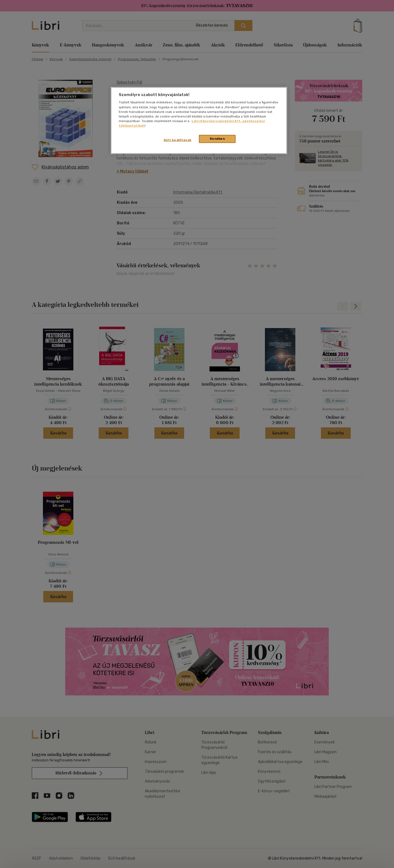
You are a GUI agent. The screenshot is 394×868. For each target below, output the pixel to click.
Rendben (217, 139)
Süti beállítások (178, 140)
